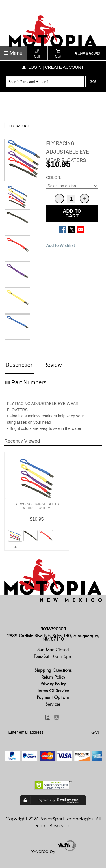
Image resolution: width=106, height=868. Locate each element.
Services (53, 704)
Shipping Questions (53, 670)
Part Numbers (26, 382)
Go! (93, 82)
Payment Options (53, 697)
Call (37, 54)
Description (20, 365)
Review (53, 365)
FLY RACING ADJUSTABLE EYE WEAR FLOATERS (37, 506)
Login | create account (53, 67)
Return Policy (53, 677)
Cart (58, 54)
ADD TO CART (72, 214)
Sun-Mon (53, 650)
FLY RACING (19, 126)
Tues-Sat (53, 656)
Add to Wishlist (60, 245)
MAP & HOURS (88, 53)
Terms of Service (53, 691)
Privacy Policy (53, 684)
